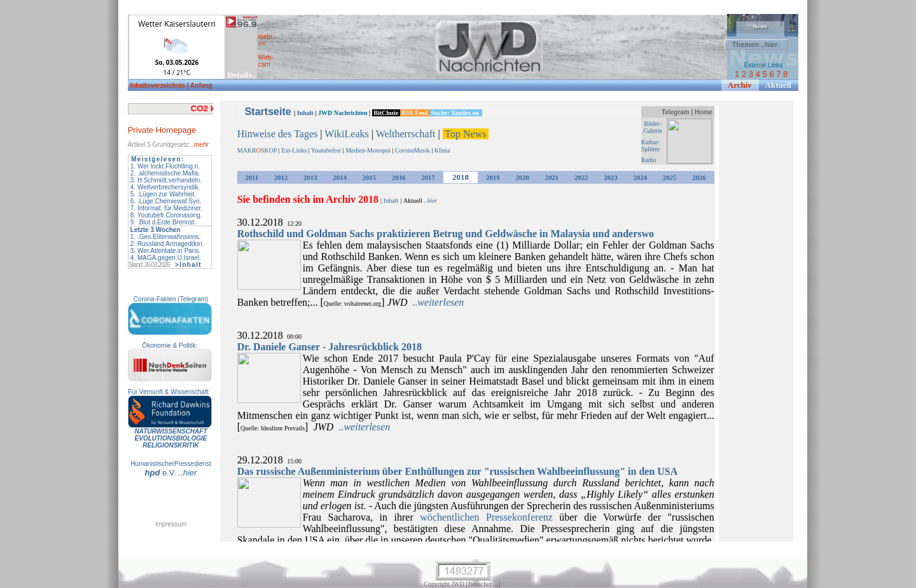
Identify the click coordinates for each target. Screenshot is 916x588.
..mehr (200, 145)
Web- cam (266, 61)
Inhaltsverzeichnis (158, 85)
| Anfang (200, 85)
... (496, 584)
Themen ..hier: (756, 44)
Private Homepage (162, 130)
